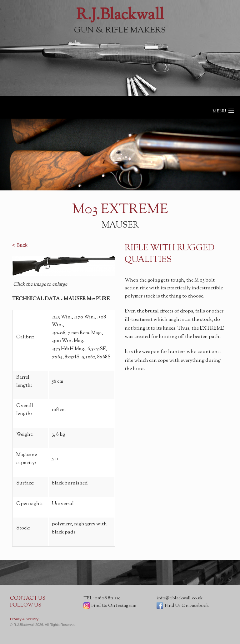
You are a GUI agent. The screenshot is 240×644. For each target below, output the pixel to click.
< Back (20, 245)
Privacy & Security (24, 619)
